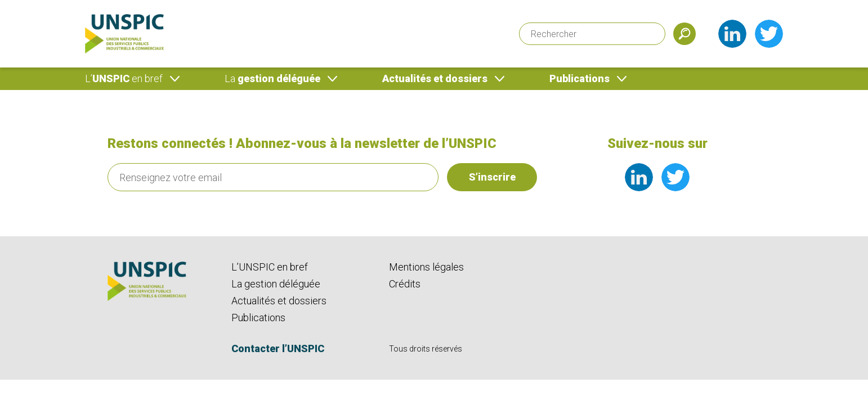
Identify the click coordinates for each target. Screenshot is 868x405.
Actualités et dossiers (435, 78)
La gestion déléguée (276, 284)
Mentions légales (426, 267)
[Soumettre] (684, 34)
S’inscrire (492, 177)
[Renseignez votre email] (273, 177)
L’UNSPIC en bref (270, 267)
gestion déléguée (272, 78)
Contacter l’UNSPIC (278, 348)
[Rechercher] (592, 34)
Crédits (405, 284)
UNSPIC (124, 78)
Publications (580, 78)
